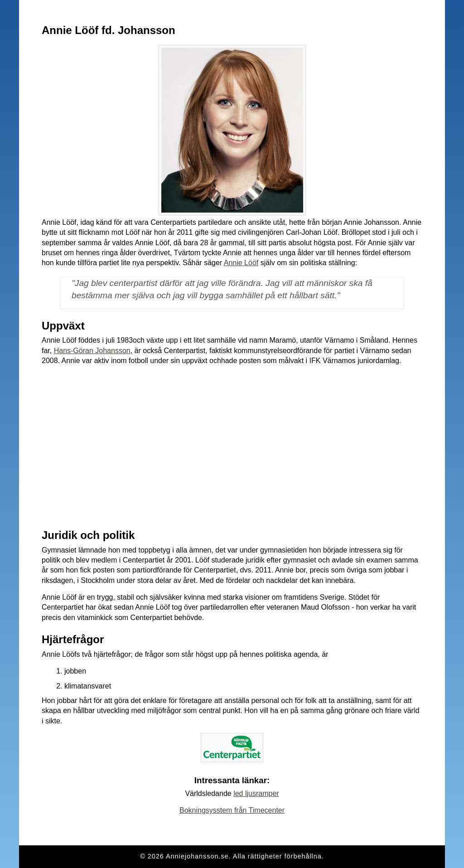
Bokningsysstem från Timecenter (232, 810)
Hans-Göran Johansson (92, 351)
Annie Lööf (241, 263)
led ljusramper (256, 793)
